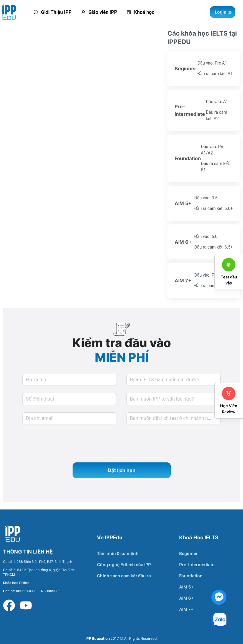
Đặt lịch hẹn (122, 470)
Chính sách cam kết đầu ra (124, 576)
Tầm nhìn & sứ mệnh (118, 553)
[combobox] (174, 418)
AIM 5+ (186, 587)
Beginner (188, 553)
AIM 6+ (186, 598)
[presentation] (68, 443)
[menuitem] (53, 12)
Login (223, 12)
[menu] (114, 12)
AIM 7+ (186, 609)
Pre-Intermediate (197, 565)
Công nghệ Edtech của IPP (124, 565)
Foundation (191, 576)
